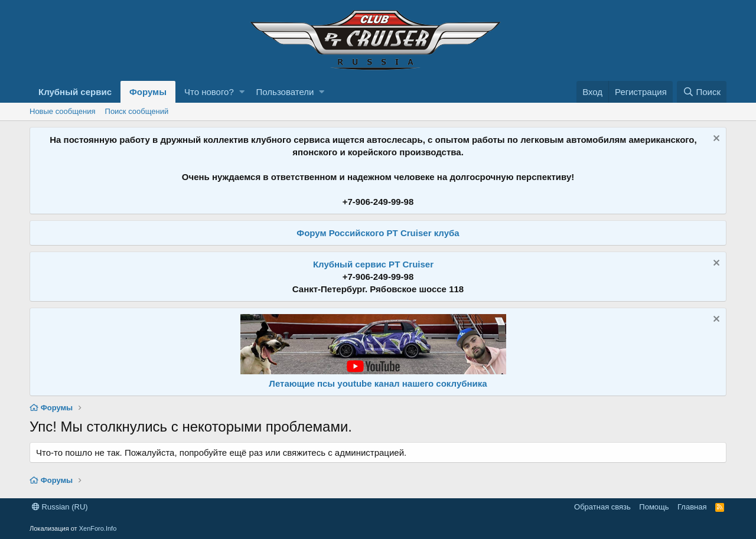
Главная (692, 507)
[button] (242, 92)
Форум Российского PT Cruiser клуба (378, 233)
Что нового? (209, 92)
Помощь (654, 507)
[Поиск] (702, 92)
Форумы (148, 92)
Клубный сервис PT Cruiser (373, 264)
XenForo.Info (98, 528)
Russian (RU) (60, 507)
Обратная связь (602, 507)
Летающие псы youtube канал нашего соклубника (378, 383)
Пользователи (285, 92)
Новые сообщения (63, 111)
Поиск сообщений (137, 111)
